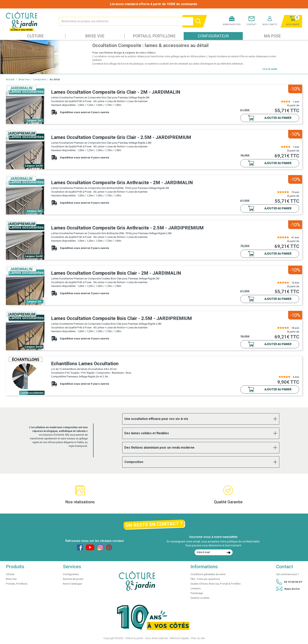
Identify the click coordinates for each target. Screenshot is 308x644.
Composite (39, 79)
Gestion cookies (200, 598)
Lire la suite (270, 69)
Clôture (35, 36)
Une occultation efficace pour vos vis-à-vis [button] (156, 419)
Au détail (55, 79)
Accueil (10, 79)
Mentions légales (180, 638)
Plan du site (198, 638)
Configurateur (213, 36)
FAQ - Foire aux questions (205, 579)
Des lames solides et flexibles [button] (147, 433)
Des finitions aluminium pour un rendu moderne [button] (159, 448)
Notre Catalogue (72, 584)
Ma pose (272, 36)
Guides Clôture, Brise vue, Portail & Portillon (216, 584)
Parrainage (197, 593)
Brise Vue (95, 36)
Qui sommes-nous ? (288, 574)
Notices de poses (73, 579)
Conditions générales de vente (208, 574)
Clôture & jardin (134, 638)
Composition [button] (134, 462)
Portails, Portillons (154, 36)
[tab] (201, 419)
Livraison (196, 588)
